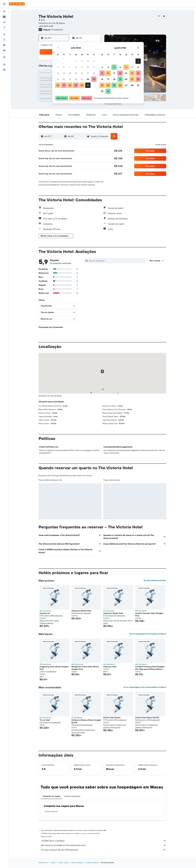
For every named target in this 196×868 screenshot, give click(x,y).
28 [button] (70, 85)
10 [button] (88, 67)
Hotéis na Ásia (63, 863)
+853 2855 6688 (46, 26)
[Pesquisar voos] (4, 12)
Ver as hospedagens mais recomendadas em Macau (145, 687)
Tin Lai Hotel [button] (45, 720)
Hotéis (53, 863)
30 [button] (82, 85)
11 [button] (94, 67)
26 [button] (58, 85)
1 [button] (76, 61)
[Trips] (4, 57)
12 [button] (58, 73)
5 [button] (58, 67)
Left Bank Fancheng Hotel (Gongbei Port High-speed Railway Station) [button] (150, 668)
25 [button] (94, 79)
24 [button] (88, 79)
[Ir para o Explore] (4, 34)
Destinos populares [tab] (72, 796)
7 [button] (70, 67)
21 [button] (70, 79)
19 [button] (58, 79)
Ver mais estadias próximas (155, 580)
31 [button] (88, 85)
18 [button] (94, 73)
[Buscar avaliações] (117, 261)
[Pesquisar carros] (4, 22)
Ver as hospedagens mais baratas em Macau (148, 634)
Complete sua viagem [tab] (51, 796)
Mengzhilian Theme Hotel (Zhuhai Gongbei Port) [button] (85, 668)
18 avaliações (57, 30)
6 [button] (64, 67)
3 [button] (88, 61)
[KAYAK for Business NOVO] (4, 50)
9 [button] (82, 67)
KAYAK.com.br (43, 863)
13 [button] (64, 73)
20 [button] (64, 79)
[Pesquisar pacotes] (4, 27)
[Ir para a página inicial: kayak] (17, 4)
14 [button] (70, 73)
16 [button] (82, 73)
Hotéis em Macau (51, 811)
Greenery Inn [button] (45, 613)
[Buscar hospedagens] (4, 17)
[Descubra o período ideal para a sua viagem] (4, 45)
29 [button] (76, 85)
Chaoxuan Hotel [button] (110, 667)
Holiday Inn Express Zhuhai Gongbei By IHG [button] (86, 721)
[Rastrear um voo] (4, 40)
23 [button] (82, 79)
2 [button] (82, 61)
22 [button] (76, 79)
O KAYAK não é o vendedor (104, 841)
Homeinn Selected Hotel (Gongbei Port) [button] (149, 614)
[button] (4, 4)
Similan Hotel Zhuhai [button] (112, 717)
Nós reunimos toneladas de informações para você (104, 845)
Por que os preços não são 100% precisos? (104, 850)
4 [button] (94, 61)
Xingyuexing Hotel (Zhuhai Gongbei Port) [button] (54, 668)
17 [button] (88, 73)
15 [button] (76, 73)
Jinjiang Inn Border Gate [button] (81, 611)
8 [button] (76, 67)
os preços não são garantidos (90, 833)
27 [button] (64, 85)
